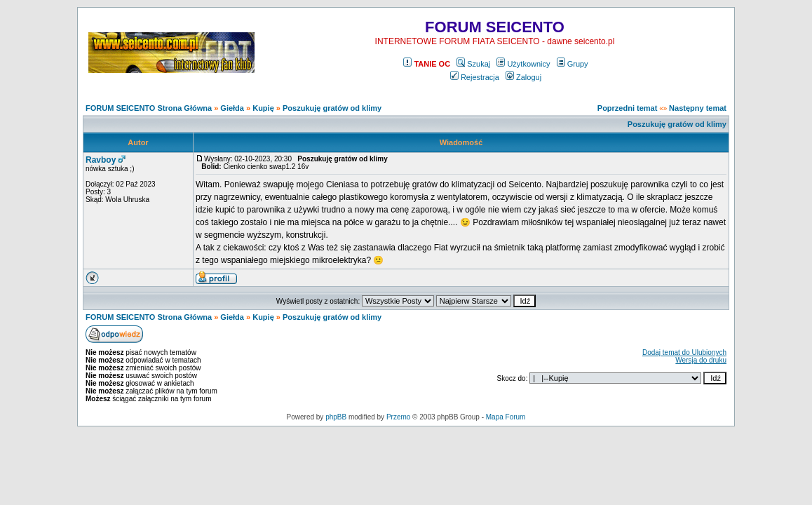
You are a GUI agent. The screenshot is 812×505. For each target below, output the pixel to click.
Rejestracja (475, 77)
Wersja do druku (701, 360)
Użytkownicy (523, 64)
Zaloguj (523, 77)
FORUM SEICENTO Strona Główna (149, 108)
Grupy (573, 64)
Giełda (232, 108)
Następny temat (698, 108)
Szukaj (473, 64)
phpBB (336, 417)
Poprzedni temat (628, 108)
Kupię (263, 108)
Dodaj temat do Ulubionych (684, 352)
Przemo (398, 417)
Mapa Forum (506, 417)
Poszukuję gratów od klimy (332, 108)
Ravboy (101, 160)
